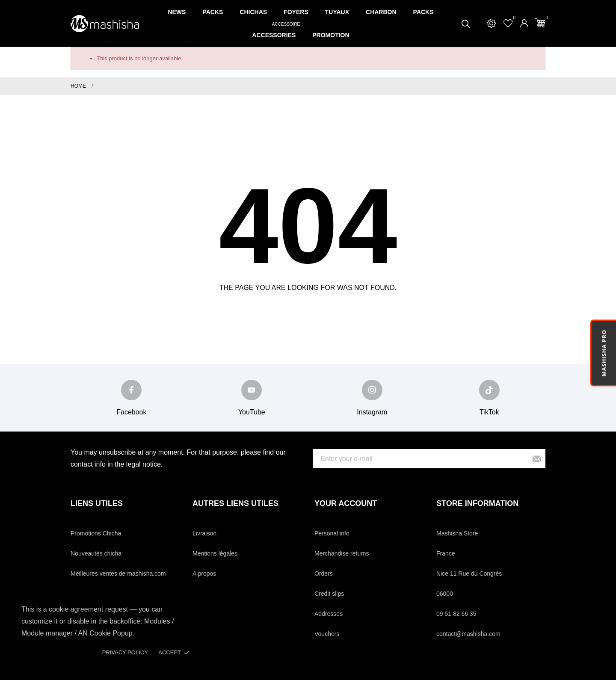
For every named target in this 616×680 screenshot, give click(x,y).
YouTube (252, 412)
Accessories (277, 31)
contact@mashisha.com (468, 634)
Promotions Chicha (96, 533)
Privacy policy (125, 652)
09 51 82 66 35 (456, 614)
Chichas (253, 12)
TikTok (489, 412)
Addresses (329, 614)
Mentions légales (215, 553)
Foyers (296, 12)
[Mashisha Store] (105, 24)
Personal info (332, 533)
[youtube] (252, 390)
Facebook (131, 412)
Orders (324, 574)
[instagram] (372, 390)
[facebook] (131, 390)
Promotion (331, 35)
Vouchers (327, 634)
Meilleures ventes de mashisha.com (118, 574)
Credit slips (329, 594)
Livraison (204, 533)
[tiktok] (489, 390)
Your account (346, 503)
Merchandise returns (342, 553)
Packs (213, 12)
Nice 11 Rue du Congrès (469, 574)
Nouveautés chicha (96, 553)
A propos (204, 574)
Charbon (381, 12)
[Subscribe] (537, 459)
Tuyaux (337, 12)
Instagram (372, 412)
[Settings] (491, 23)
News (177, 12)
